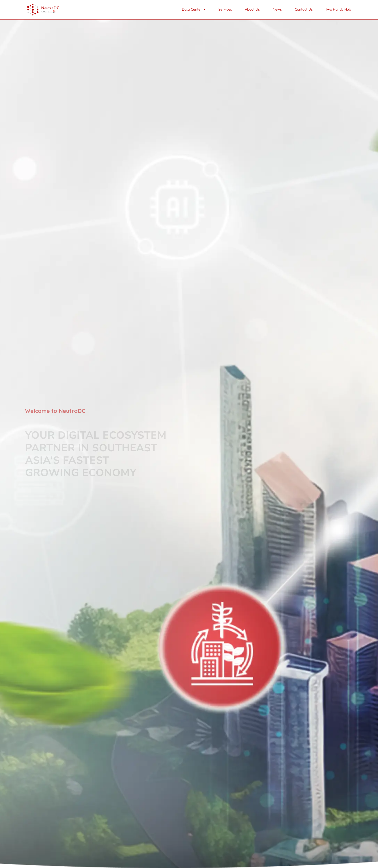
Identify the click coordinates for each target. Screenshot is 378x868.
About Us (252, 9)
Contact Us (304, 9)
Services (225, 9)
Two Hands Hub (338, 9)
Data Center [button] (192, 9)
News (277, 9)
